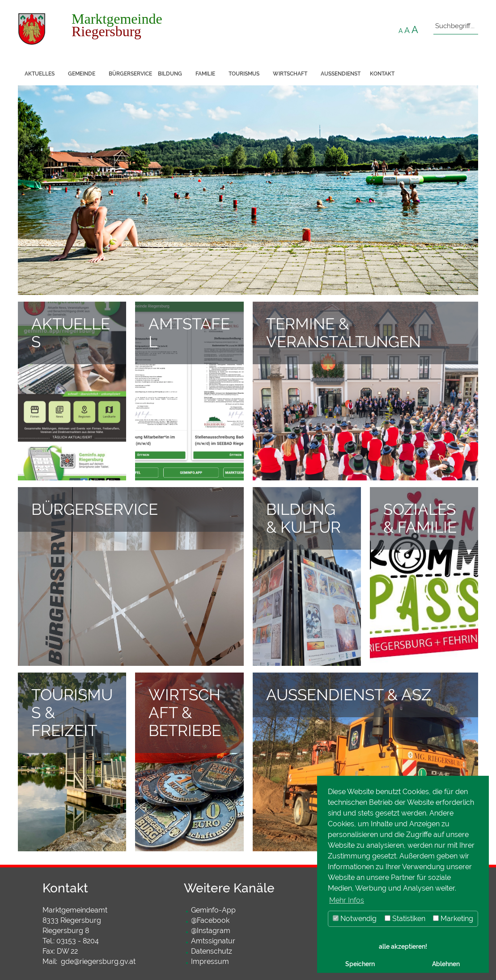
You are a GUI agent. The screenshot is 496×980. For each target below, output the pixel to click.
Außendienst (341, 74)
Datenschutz (212, 951)
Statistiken (405, 919)
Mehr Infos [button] (347, 900)
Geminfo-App (213, 910)
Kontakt (382, 74)
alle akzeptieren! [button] (403, 946)
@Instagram (211, 931)
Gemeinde (82, 74)
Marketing (453, 919)
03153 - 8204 (78, 941)
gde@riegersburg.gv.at (98, 961)
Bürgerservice (130, 74)
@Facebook (210, 920)
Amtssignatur (213, 941)
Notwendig (355, 919)
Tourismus (244, 74)
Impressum (210, 961)
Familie (205, 74)
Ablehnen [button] (446, 964)
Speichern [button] (360, 964)
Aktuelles (40, 74)
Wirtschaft (290, 74)
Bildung (170, 74)
